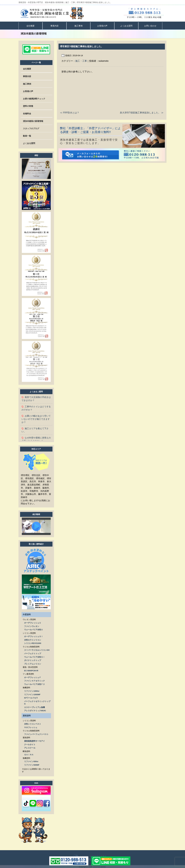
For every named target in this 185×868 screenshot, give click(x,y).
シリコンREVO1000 (33, 643)
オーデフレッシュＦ (33, 677)
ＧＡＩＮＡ (29, 754)
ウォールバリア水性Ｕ (34, 629)
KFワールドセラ (31, 697)
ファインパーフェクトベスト (36, 734)
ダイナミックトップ (33, 660)
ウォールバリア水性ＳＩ (34, 656)
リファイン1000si (32, 690)
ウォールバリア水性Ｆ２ (34, 684)
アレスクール (30, 747)
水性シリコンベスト (33, 723)
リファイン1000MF (32, 694)
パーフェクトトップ (33, 653)
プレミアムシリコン (33, 663)
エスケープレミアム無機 (34, 707)
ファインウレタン (32, 626)
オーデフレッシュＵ (33, 622)
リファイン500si (31, 761)
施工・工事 (81, 61)
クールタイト (30, 744)
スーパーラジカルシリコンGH (37, 649)
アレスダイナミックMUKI (35, 710)
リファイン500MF (32, 764)
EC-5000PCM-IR (31, 670)
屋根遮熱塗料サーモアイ (34, 740)
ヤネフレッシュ (31, 727)
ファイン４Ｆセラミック (34, 680)
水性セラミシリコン (33, 639)
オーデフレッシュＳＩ (34, 636)
